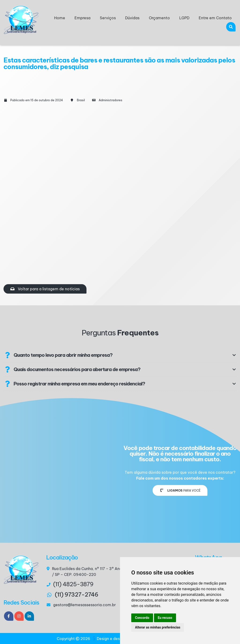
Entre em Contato (215, 18)
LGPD (184, 18)
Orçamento (159, 18)
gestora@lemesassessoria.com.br (84, 605)
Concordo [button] (142, 618)
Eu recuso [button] (165, 618)
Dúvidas (132, 18)
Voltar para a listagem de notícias (45, 289)
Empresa (82, 18)
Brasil (81, 100)
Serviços (108, 18)
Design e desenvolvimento (119, 639)
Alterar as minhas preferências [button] (158, 627)
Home (60, 18)
